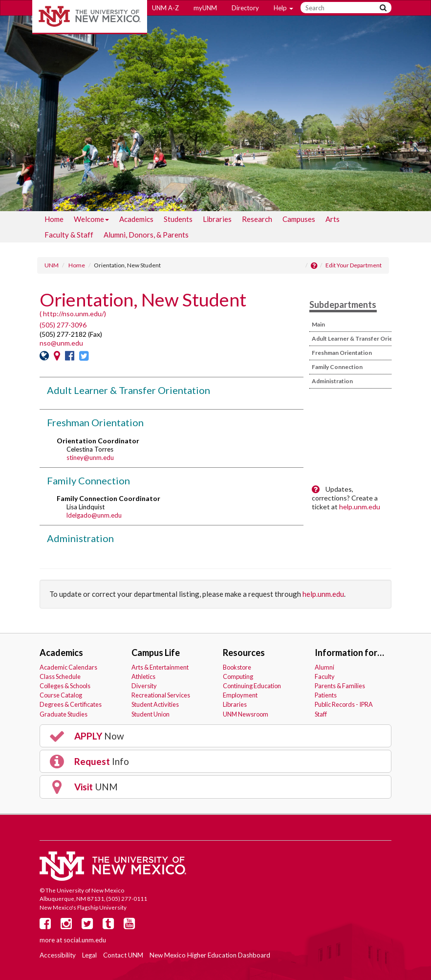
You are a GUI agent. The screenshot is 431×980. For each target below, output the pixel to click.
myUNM (205, 8)
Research (257, 219)
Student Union (151, 714)
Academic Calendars (68, 667)
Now (86, 736)
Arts (333, 219)
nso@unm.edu (61, 343)
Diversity (144, 686)
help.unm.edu (360, 507)
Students (178, 219)
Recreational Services (161, 695)
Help (283, 8)
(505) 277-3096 (63, 325)
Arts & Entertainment (160, 667)
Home (54, 219)
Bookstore (237, 667)
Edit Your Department (354, 265)
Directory (245, 8)
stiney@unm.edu (90, 457)
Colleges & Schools (65, 686)
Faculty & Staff (69, 235)
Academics (136, 219)
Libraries (217, 219)
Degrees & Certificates (71, 704)
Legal (89, 955)
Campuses (299, 219)
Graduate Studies (64, 714)
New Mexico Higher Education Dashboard (210, 955)
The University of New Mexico (90, 17)
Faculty (325, 676)
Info (88, 762)
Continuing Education (252, 686)
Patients (326, 695)
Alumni (324, 667)
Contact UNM (123, 955)
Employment (240, 695)
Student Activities (155, 704)
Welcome (91, 221)
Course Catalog (61, 695)
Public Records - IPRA (344, 704)
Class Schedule (60, 676)
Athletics (143, 676)
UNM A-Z (165, 8)
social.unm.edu (85, 940)
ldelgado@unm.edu (94, 515)
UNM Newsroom (246, 714)
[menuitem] (54, 219)
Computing (238, 676)
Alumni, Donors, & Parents (146, 235)
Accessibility (58, 955)
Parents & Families (340, 686)
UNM (52, 265)
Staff (321, 714)
